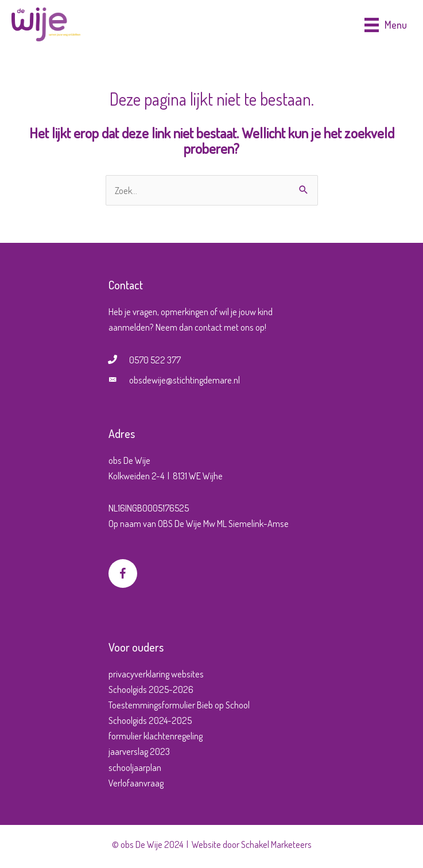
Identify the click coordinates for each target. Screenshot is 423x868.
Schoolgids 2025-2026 (151, 689)
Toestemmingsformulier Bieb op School (179, 705)
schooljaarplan (135, 767)
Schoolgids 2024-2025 (150, 720)
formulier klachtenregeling (156, 736)
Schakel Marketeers (276, 844)
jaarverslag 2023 (139, 751)
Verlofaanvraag (136, 783)
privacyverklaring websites (156, 674)
